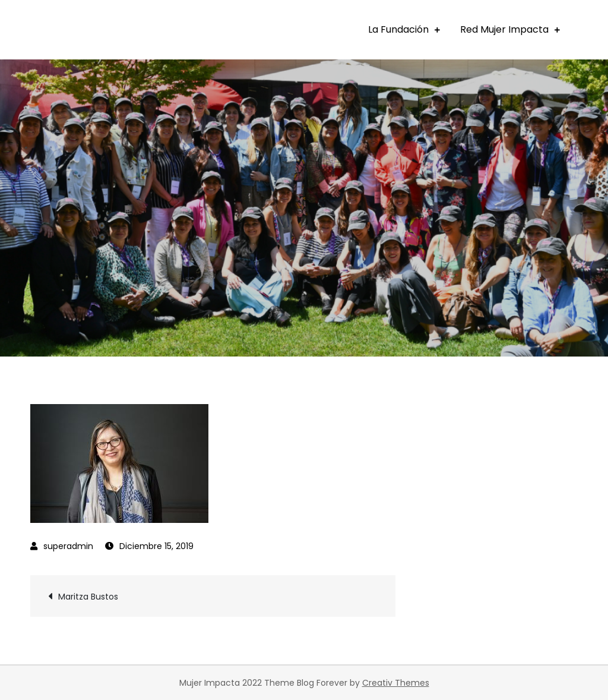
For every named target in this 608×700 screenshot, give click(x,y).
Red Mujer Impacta (504, 29)
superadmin (68, 546)
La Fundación (398, 29)
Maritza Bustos (88, 597)
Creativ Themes (396, 683)
